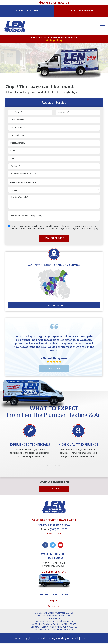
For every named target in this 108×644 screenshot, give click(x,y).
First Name (16, 112)
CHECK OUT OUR (54, 38)
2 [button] (51, 466)
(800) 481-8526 (84, 11)
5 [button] (60, 466)
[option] (30, 441)
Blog (52, 600)
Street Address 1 (18, 135)
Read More (54, 369)
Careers (52, 606)
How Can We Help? (20, 197)
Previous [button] (5, 434)
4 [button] (57, 466)
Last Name (64, 112)
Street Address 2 (18, 143)
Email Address (17, 120)
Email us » (54, 534)
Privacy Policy (87, 638)
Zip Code (15, 166)
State (13, 158)
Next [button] (103, 434)
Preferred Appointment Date (24, 174)
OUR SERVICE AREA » (54, 572)
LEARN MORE (54, 489)
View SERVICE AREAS (54, 305)
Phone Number (18, 128)
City (13, 151)
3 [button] (54, 466)
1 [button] (48, 466)
